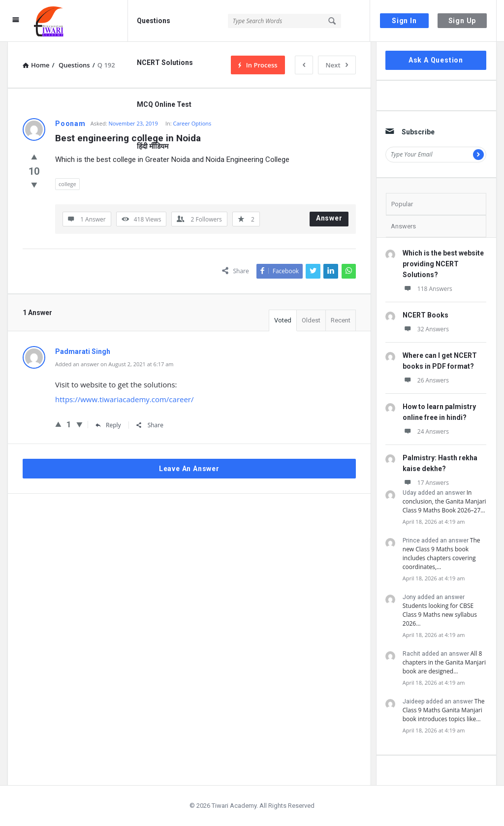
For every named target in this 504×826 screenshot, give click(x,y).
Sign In (404, 21)
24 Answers (426, 431)
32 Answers (426, 329)
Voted (283, 320)
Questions (154, 21)
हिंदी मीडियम (153, 146)
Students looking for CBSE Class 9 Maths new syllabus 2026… (440, 615)
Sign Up (462, 21)
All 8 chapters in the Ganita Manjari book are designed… (444, 662)
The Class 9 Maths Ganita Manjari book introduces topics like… (444, 710)
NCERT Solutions (165, 63)
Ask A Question (436, 60)
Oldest (311, 320)
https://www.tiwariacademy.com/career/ (125, 399)
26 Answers (426, 380)
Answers (403, 226)
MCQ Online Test (164, 104)
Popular (402, 204)
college (67, 184)
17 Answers (426, 483)
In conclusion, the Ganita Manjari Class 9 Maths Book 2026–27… (444, 501)
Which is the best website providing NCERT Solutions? (443, 264)
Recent (341, 320)
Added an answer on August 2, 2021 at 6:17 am (114, 364)
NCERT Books (425, 315)
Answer (329, 218)
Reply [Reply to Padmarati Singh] (108, 425)
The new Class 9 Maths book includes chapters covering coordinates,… (441, 554)
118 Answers (427, 289)
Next (337, 65)
